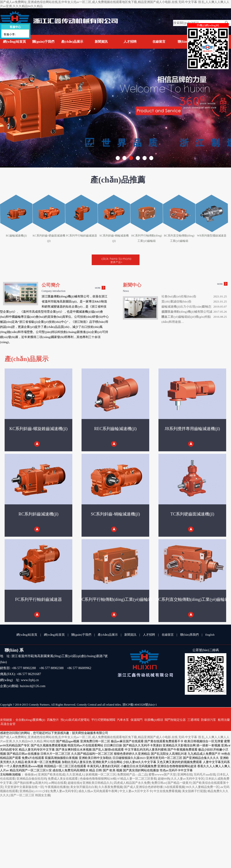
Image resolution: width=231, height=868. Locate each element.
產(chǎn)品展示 (72, 42)
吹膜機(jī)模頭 (154, 720)
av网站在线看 (57, 783)
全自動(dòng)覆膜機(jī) (30, 720)
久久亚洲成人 (75, 774)
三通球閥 (193, 720)
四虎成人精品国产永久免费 (132, 783)
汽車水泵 (123, 720)
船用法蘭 (224, 720)
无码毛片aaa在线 (205, 774)
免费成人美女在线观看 (63, 779)
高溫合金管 (8, 724)
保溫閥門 (137, 720)
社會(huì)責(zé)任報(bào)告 (179, 296)
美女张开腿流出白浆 (84, 787)
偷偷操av (31, 774)
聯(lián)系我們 (189, 635)
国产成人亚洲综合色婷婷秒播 (144, 787)
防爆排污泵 (208, 720)
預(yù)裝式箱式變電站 (75, 720)
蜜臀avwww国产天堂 (162, 774)
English (210, 635)
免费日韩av (159, 783)
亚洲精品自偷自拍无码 (31, 779)
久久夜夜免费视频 (110, 787)
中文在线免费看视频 (167, 791)
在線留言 (159, 42)
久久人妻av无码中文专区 (187, 779)
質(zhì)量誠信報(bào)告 (176, 301)
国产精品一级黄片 (179, 783)
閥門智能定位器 (175, 720)
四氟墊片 (53, 720)
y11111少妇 (41, 791)
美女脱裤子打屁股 (194, 791)
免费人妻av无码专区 (64, 791)
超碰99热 (164, 779)
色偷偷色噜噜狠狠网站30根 (98, 779)
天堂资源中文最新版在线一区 (24, 787)
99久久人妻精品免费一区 (202, 787)
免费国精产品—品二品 (132, 774)
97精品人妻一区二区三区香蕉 (137, 779)
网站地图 (49, 741)
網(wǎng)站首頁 (14, 42)
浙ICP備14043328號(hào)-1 (140, 705)
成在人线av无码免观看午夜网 (98, 791)
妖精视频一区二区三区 (101, 774)
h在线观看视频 (175, 787)
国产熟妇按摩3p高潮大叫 (31, 783)
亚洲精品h (26, 791)
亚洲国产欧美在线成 (51, 774)
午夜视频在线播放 (57, 787)
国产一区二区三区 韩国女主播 (30, 795)
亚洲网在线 (185, 774)
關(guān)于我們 (43, 42)
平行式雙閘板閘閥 (103, 720)
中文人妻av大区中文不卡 (136, 791)
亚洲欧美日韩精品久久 (97, 783)
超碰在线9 (74, 783)
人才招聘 (130, 42)
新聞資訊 (101, 42)
